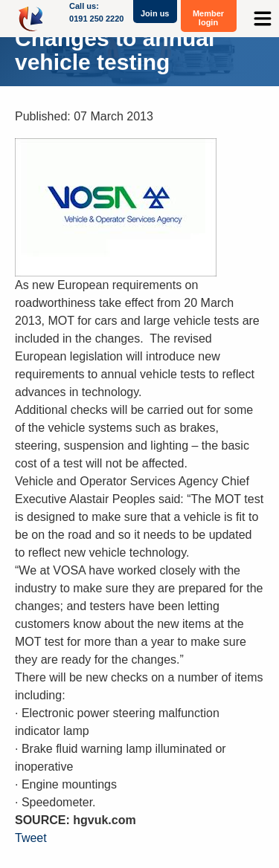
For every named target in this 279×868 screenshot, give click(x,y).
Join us (155, 13)
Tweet (31, 838)
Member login (208, 18)
